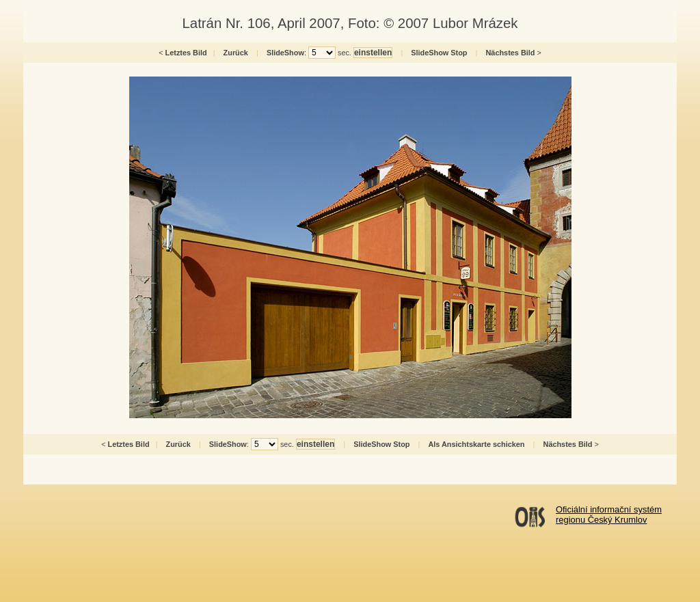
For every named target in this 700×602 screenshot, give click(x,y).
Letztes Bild (186, 53)
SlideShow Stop (439, 53)
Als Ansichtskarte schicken (476, 444)
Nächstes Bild (511, 53)
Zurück (236, 53)
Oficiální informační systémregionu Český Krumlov (609, 515)
